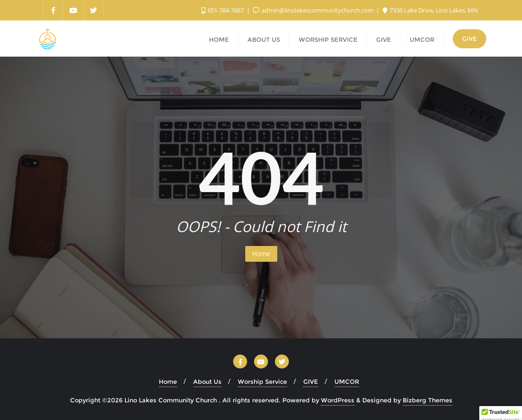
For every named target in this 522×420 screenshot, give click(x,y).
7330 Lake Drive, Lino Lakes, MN (430, 10)
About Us (207, 381)
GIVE (470, 39)
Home (261, 254)
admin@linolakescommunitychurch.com (314, 10)
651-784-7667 (223, 10)
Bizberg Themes (427, 400)
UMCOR (347, 381)
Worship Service (262, 381)
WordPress (338, 400)
